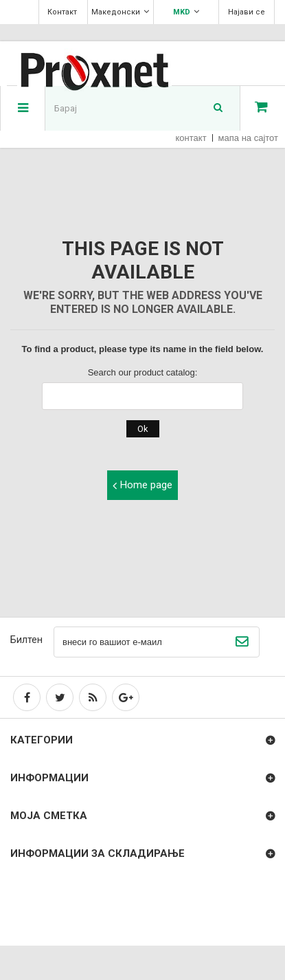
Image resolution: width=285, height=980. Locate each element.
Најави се (247, 12)
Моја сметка (49, 816)
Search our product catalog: (143, 372)
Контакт (62, 12)
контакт (191, 138)
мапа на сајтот (248, 138)
